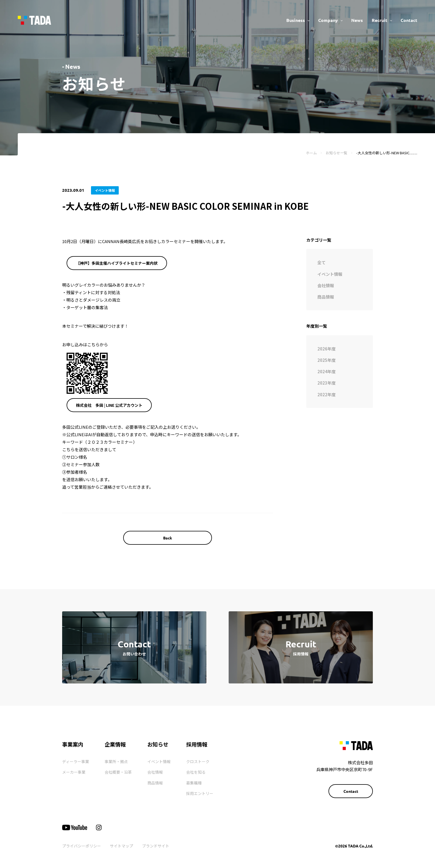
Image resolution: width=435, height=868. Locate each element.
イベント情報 (159, 761)
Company (328, 20)
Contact (409, 20)
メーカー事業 (74, 772)
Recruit (380, 20)
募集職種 (194, 783)
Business (296, 20)
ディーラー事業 (76, 761)
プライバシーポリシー (82, 846)
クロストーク (198, 761)
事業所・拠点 (116, 761)
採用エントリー (200, 793)
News (357, 20)
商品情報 (155, 783)
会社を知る (196, 772)
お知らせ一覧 (337, 153)
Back (168, 538)
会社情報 (155, 772)
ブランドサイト (156, 846)
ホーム (311, 153)
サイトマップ (122, 846)
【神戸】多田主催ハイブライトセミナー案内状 (117, 263)
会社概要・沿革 (118, 772)
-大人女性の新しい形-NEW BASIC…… (387, 153)
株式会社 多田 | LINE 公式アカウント (109, 405)
